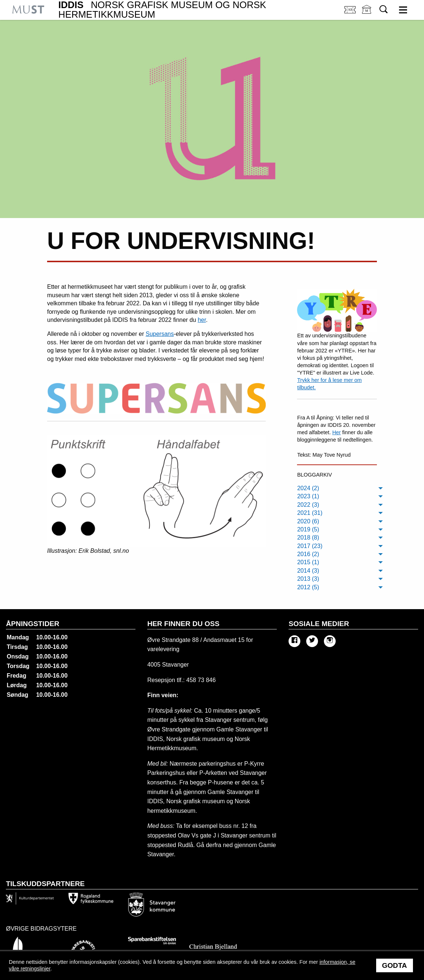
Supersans (160, 334)
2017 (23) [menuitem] (310, 546)
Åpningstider (33, 624)
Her (337, 432)
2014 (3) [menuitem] (308, 571)
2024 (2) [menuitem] (308, 488)
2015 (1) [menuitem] (308, 562)
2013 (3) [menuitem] (308, 579)
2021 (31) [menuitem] (310, 513)
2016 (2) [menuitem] (308, 554)
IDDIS (162, 10)
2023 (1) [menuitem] (308, 496)
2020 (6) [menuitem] (308, 521)
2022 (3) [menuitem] (308, 505)
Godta (395, 965)
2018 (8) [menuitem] (308, 538)
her (202, 320)
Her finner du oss (183, 624)
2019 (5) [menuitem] (308, 529)
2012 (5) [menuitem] (308, 587)
